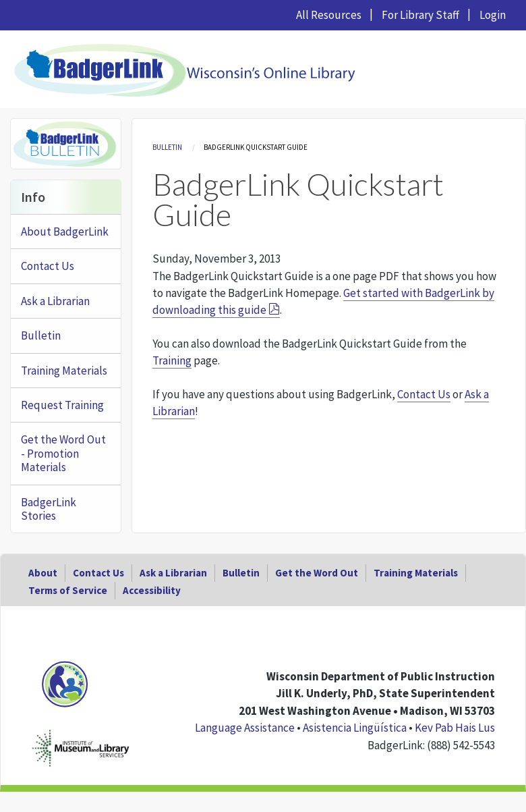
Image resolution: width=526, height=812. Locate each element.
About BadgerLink (65, 232)
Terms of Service (68, 590)
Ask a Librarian (55, 301)
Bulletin (167, 147)
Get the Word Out (317, 573)
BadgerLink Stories (49, 509)
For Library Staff (420, 15)
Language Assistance (245, 728)
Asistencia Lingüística (355, 728)
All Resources (329, 15)
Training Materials (64, 371)
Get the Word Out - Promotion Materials (63, 453)
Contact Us (424, 394)
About (43, 573)
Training (172, 360)
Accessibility (152, 590)
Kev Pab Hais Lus (455, 728)
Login (493, 15)
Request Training (62, 405)
